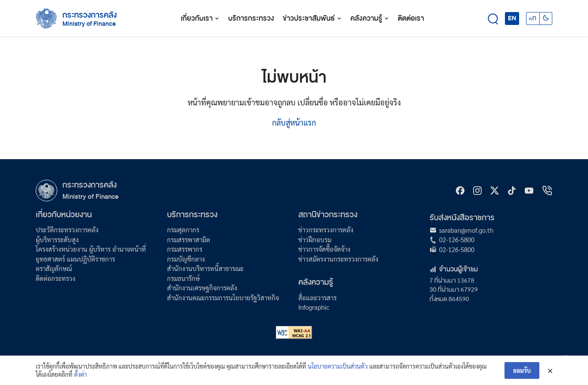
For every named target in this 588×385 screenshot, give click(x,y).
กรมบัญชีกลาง (186, 259)
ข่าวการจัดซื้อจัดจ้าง (324, 249)
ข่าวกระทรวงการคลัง (326, 229)
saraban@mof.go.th (466, 230)
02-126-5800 (457, 239)
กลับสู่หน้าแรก (294, 122)
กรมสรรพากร (185, 249)
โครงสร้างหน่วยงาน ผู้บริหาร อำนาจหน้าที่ (91, 249)
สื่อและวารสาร (317, 297)
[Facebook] (460, 191)
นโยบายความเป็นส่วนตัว (338, 370)
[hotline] (547, 191)
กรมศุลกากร (183, 229)
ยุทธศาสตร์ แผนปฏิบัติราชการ (75, 259)
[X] (495, 191)
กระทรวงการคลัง (90, 15)
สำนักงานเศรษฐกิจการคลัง (202, 288)
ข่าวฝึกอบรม (315, 239)
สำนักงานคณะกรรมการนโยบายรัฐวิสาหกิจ (223, 297)
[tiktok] (512, 191)
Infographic (314, 307)
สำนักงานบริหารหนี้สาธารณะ (205, 268)
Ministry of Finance (90, 196)
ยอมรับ (522, 374)
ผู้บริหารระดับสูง (57, 239)
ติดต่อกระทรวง (56, 278)
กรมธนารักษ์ (183, 278)
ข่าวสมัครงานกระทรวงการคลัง (338, 259)
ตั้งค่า (80, 378)
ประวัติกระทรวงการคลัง (67, 229)
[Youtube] (529, 191)
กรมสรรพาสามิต (189, 239)
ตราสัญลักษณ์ (54, 268)
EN (512, 18)
